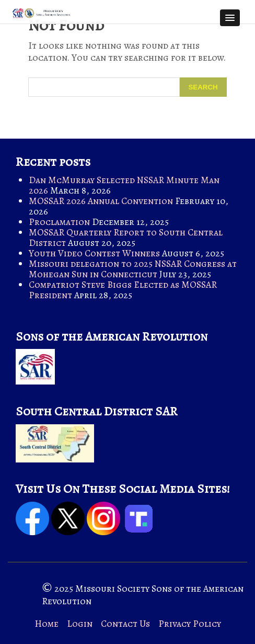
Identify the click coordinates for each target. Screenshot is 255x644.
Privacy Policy (190, 624)
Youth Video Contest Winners (94, 253)
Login (80, 624)
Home (47, 624)
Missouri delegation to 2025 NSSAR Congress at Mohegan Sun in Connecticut (133, 269)
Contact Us (125, 624)
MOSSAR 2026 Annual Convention (101, 201)
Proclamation (59, 222)
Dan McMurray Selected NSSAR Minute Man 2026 (124, 185)
